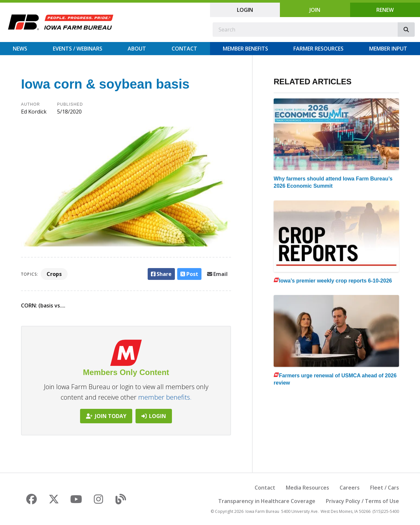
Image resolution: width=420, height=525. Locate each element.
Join (315, 10)
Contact (184, 49)
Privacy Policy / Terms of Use (362, 501)
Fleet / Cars (385, 488)
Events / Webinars (78, 49)
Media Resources (307, 488)
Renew (385, 10)
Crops (54, 274)
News (20, 49)
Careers (350, 488)
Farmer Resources (318, 49)
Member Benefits (245, 49)
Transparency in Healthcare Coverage (267, 501)
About (137, 49)
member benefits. (165, 397)
